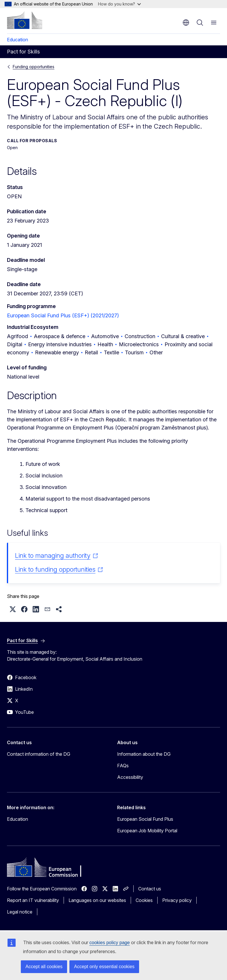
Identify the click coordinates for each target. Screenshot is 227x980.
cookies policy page (110, 943)
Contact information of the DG (39, 754)
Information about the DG (144, 754)
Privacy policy (177, 900)
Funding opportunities (34, 67)
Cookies (144, 900)
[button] (13, 609)
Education (17, 40)
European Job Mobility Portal (147, 831)
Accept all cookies (44, 967)
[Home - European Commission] (25, 20)
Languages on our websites (97, 900)
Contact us (150, 889)
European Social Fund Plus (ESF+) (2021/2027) (63, 315)
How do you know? (119, 4)
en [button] (186, 23)
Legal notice (20, 912)
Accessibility (130, 777)
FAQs (123, 766)
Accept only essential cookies (104, 967)
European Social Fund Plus (145, 819)
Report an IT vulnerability (33, 900)
